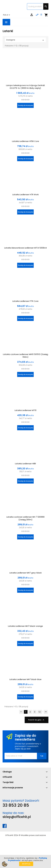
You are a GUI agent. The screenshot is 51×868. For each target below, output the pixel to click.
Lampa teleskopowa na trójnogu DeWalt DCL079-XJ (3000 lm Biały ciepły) (25, 87)
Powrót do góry (37, 720)
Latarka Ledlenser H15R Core (25, 141)
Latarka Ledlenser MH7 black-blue (25, 679)
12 (40, 712)
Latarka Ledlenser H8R (25, 464)
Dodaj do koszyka (25, 105)
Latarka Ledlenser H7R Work (25, 194)
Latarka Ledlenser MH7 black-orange (25, 626)
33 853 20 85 (16, 805)
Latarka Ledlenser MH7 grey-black (25, 573)
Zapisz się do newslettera (25, 738)
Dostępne (25, 40)
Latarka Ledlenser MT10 (25, 410)
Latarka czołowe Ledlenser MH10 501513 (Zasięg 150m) (25, 356)
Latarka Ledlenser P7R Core (25, 301)
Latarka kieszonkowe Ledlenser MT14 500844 (25, 248)
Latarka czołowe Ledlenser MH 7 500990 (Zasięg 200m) (25, 518)
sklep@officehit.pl (17, 817)
